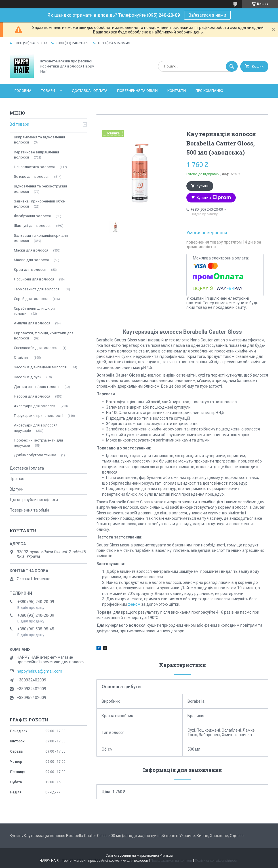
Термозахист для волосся (37, 289)
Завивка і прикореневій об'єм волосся (40, 204)
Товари (48, 91)
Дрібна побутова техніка (35, 455)
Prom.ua (166, 856)
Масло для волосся (31, 260)
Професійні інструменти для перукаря (38, 443)
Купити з (214, 198)
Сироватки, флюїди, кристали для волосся (44, 336)
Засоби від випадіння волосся (40, 367)
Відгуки (17, 489)
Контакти (177, 91)
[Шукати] (232, 66)
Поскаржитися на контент (171, 861)
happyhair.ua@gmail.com (39, 671)
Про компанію (209, 91)
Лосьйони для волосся (34, 279)
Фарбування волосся (32, 216)
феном (134, 604)
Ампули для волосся (32, 323)
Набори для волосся (32, 396)
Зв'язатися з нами (207, 15)
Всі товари (19, 124)
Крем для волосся (30, 270)
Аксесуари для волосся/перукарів (35, 428)
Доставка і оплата (90, 91)
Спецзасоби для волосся (36, 348)
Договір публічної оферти (34, 500)
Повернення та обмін (137, 91)
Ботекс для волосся (32, 177)
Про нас (17, 479)
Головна (23, 91)
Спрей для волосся (31, 299)
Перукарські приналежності (38, 416)
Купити (203, 186)
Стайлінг (21, 357)
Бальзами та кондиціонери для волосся (41, 238)
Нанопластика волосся (34, 167)
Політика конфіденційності (217, 861)
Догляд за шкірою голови (37, 387)
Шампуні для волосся (33, 226)
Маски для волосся (31, 250)
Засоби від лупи (28, 377)
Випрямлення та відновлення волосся (39, 140)
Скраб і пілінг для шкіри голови (34, 311)
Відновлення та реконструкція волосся (40, 189)
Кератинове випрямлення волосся (36, 155)
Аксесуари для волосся (35, 406)
